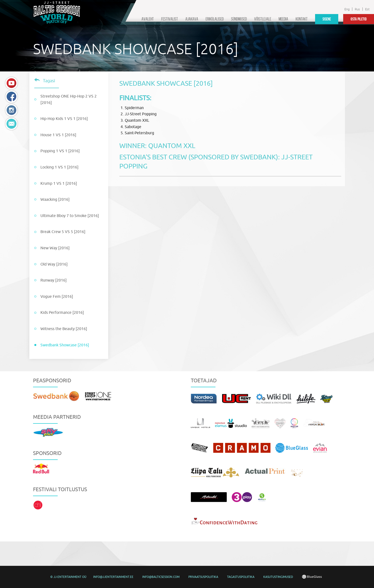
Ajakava (192, 19)
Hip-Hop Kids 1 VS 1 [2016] (64, 118)
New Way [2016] (55, 248)
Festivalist (170, 19)
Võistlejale (263, 19)
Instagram (11, 110)
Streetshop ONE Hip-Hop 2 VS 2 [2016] (69, 99)
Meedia (283, 19)
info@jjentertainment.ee (113, 577)
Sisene (327, 19)
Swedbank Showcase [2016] (65, 345)
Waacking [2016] (55, 199)
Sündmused (239, 19)
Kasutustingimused (278, 577)
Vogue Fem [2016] (57, 296)
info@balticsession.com (161, 577)
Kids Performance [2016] (62, 312)
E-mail (11, 124)
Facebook (11, 97)
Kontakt (302, 19)
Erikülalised (215, 19)
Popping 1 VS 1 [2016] (60, 151)
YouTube (11, 83)
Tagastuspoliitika (241, 577)
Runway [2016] (53, 280)
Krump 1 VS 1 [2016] (59, 183)
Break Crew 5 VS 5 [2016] (63, 232)
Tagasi (49, 81)
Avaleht (148, 19)
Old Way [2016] (54, 264)
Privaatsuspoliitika (203, 577)
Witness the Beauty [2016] (64, 329)
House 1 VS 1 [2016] (58, 135)
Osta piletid (359, 19)
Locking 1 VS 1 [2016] (59, 167)
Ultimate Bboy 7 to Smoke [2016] (70, 216)
